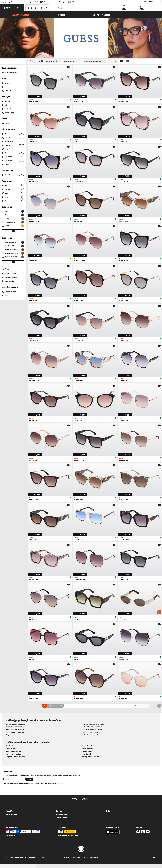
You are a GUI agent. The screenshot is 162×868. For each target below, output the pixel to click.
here (60, 784)
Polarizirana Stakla (10, 277)
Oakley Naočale (11, 749)
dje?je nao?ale (9, 91)
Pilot (13, 149)
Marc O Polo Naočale (13, 751)
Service (59, 811)
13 (135, 706)
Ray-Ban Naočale (12, 746)
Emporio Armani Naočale (15, 757)
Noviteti (6, 101)
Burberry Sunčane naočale (92, 729)
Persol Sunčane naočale (15, 729)
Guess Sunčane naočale (91, 732)
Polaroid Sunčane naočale (92, 727)
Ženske (6, 83)
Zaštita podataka (30, 857)
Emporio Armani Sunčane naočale (19, 735)
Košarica (142, 10)
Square (13, 197)
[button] (12, 8)
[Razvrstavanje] (100, 61)
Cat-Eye (13, 138)
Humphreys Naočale (13, 754)
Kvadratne (13, 134)
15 (146, 706)
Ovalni (13, 153)
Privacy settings (12, 815)
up (155, 857)
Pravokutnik (13, 142)
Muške (6, 87)
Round (13, 193)
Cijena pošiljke (61, 817)
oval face (13, 189)
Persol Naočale (87, 749)
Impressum (42, 857)
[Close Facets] (13, 61)
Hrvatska (150, 2)
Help (108, 811)
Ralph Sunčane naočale (91, 735)
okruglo (13, 145)
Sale (5, 105)
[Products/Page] (71, 61)
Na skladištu (8, 109)
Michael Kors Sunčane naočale (94, 724)
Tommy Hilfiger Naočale (91, 757)
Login (124, 10)
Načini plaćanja (62, 815)
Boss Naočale (87, 754)
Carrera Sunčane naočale (15, 732)
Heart (13, 186)
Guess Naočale (87, 746)
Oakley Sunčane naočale (15, 727)
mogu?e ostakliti (9, 273)
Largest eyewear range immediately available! (22, 2)
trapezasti (13, 201)
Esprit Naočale (87, 751)
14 (141, 706)
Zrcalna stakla (8, 281)
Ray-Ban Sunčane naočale (15, 724)
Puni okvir (13, 175)
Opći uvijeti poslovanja (14, 857)
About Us (9, 811)
